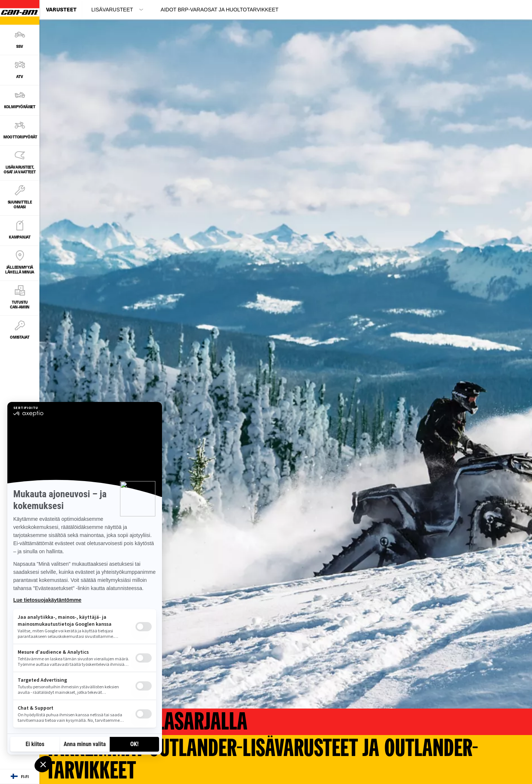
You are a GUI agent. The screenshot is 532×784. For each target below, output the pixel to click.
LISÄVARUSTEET (112, 10)
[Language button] (20, 777)
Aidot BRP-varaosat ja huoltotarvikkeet (219, 10)
